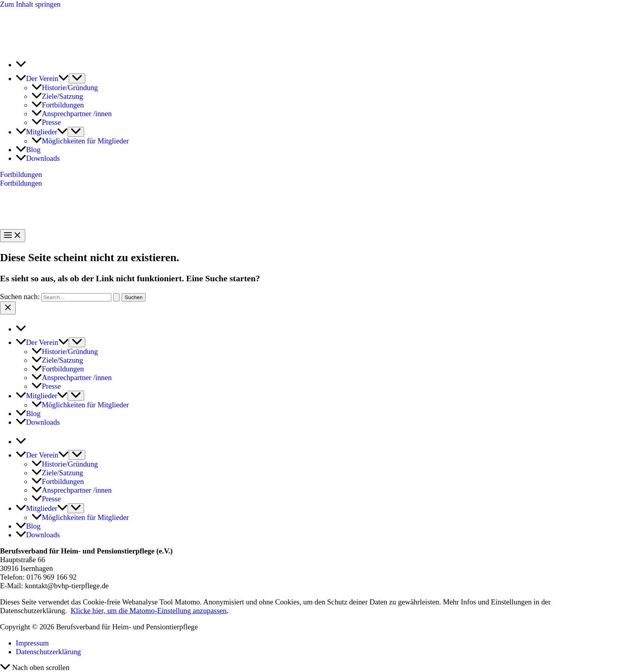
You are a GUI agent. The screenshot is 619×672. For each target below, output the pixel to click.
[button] (64, 78)
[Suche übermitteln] (116, 297)
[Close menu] (8, 308)
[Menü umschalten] (77, 78)
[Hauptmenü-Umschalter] (13, 236)
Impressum (32, 643)
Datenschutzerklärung (48, 652)
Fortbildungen (21, 183)
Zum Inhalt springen (30, 4)
